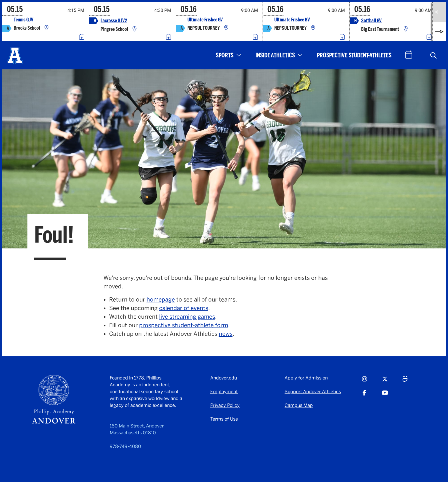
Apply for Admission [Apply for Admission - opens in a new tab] (306, 378)
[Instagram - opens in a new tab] (365, 381)
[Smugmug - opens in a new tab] (405, 381)
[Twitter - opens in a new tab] (385, 381)
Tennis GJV (24, 20)
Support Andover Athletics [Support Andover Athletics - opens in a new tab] (313, 392)
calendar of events (184, 308)
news (226, 334)
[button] (433, 55)
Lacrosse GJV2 (114, 21)
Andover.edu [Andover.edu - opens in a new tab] (224, 378)
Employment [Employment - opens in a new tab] (224, 392)
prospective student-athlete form (184, 325)
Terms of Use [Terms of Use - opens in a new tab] (224, 419)
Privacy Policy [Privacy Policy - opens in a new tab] (225, 405)
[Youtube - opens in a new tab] (385, 395)
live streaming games (187, 317)
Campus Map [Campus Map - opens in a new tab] (299, 405)
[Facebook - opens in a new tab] (364, 395)
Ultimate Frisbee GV (205, 20)
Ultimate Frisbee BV (292, 20)
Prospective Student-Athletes (354, 55)
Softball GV (371, 21)
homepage (161, 300)
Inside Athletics (275, 55)
